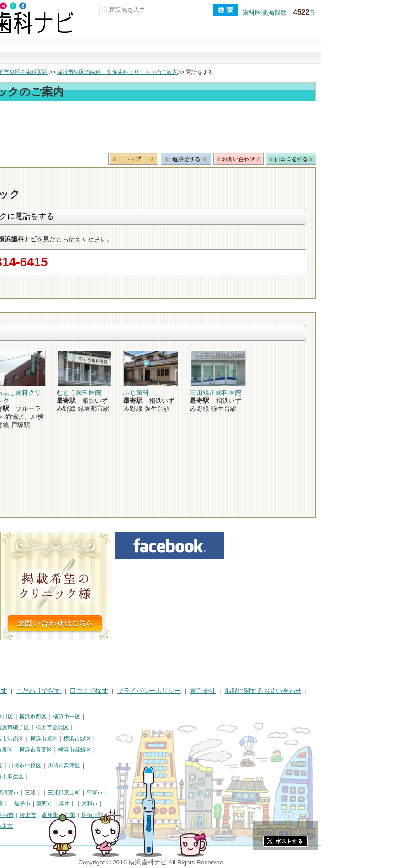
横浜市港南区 (99, 739)
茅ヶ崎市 (89, 804)
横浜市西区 (124, 716)
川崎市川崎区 (44, 766)
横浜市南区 (18, 727)
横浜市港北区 (21, 739)
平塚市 (186, 793)
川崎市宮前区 (60, 777)
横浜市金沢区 (143, 727)
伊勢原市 (16, 815)
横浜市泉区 (90, 750)
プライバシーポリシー (240, 691)
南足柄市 (94, 815)
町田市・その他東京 (79, 826)
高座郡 (142, 815)
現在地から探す (330, 52)
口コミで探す (268, 52)
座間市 (69, 815)
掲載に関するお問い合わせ (354, 691)
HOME (14, 691)
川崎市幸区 (80, 766)
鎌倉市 (13, 804)
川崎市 (13, 766)
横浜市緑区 (169, 739)
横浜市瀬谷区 (21, 750)
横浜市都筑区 (166, 750)
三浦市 (124, 793)
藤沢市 (35, 804)
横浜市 (13, 716)
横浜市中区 (158, 716)
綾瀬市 (119, 815)
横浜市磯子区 (104, 727)
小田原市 (60, 804)
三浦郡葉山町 (155, 793)
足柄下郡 (38, 826)
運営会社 (294, 691)
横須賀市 (99, 793)
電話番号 (277, 159)
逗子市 (114, 804)
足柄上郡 (184, 815)
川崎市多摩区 (21, 777)
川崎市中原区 (116, 766)
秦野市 (136, 804)
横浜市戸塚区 (60, 739)
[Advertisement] (206, 129)
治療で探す (144, 52)
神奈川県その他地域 (29, 793)
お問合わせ (330, 159)
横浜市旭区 (135, 739)
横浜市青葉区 (127, 750)
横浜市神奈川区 (85, 716)
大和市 (181, 804)
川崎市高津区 (155, 766)
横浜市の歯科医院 (53, 72)
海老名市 (43, 815)
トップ (13, 72)
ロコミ (382, 159)
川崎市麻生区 (99, 777)
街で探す (82, 52)
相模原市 (71, 793)
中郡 (161, 815)
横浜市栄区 (57, 750)
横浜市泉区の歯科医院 (111, 72)
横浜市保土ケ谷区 (60, 727)
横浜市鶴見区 (44, 716)
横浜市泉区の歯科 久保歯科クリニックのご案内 (209, 72)
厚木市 (158, 804)
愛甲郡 (13, 826)
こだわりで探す (206, 52)
